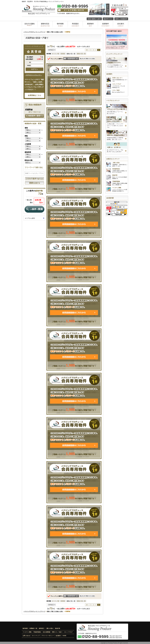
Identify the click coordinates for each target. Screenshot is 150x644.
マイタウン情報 (27, 632)
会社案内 (58, 636)
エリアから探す (30, 218)
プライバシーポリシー (48, 636)
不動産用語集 (37, 632)
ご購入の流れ (49, 628)
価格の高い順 (81, 54)
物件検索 (25, 628)
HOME (64, 636)
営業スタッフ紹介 (57, 632)
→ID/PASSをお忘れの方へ (33, 75)
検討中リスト (108, 19)
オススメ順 (55, 54)
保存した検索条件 (121, 19)
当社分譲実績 (46, 632)
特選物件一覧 (33, 628)
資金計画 (57, 628)
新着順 (63, 54)
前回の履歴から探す (94, 19)
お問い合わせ (26, 636)
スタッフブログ (68, 632)
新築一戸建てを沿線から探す (55, 32)
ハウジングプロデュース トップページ (34, 32)
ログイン (34, 69)
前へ (88, 50)
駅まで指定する (34, 112)
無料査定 (41, 628)
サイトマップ (36, 636)
